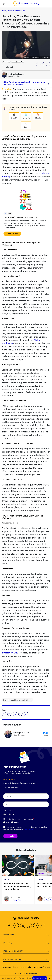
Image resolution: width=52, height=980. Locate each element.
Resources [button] (26, 935)
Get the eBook (12, 234)
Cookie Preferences (42, 967)
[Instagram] (42, 926)
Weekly (15, 822)
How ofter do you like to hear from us (19, 819)
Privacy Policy (26, 967)
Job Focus (8, 811)
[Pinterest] (36, 926)
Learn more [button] (28, 830)
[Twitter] (16, 926)
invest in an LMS (10, 653)
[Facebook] (10, 926)
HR (6, 814)
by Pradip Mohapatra (18, 900)
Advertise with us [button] (26, 959)
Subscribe (10, 836)
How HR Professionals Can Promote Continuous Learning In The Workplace (18, 886)
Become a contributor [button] (26, 951)
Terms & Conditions (10, 967)
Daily (7, 822)
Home (4, 11)
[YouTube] (29, 926)
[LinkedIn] (23, 926)
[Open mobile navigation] (4, 4)
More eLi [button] (26, 943)
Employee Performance (16, 11)
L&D (13, 814)
